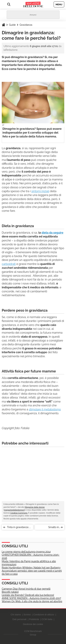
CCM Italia (47, 619)
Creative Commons (19, 513)
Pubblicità (34, 619)
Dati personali (20, 619)
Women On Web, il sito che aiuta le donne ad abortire (32, 601)
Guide (12, 25)
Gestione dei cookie (33, 624)
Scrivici (27, 615)
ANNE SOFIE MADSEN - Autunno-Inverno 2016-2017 (31, 598)
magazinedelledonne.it (14, 510)
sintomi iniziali (40, 191)
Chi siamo (16, 615)
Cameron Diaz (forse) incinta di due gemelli (26, 589)
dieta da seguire (52, 233)
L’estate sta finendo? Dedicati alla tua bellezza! (28, 595)
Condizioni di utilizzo (44, 615)
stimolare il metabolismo (45, 409)
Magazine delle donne (35, 507)
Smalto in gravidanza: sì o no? (48, 528)
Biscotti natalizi (10, 592)
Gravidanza (26, 25)
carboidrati (9, 264)
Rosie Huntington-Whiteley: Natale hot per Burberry (31, 568)
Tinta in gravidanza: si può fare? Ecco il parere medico (19, 528)
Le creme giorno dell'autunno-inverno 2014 (26, 552)
